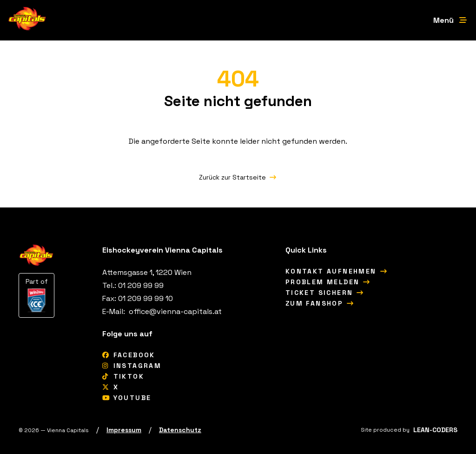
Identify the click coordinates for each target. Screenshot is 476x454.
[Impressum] (124, 430)
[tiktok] (123, 376)
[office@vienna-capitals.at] (174, 311)
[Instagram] (132, 366)
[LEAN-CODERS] (435, 430)
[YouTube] (127, 398)
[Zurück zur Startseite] (238, 177)
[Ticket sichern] (325, 293)
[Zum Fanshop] (320, 303)
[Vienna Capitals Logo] (27, 20)
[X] (110, 387)
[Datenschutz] (180, 430)
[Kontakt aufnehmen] (337, 271)
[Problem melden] (328, 282)
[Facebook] (129, 355)
